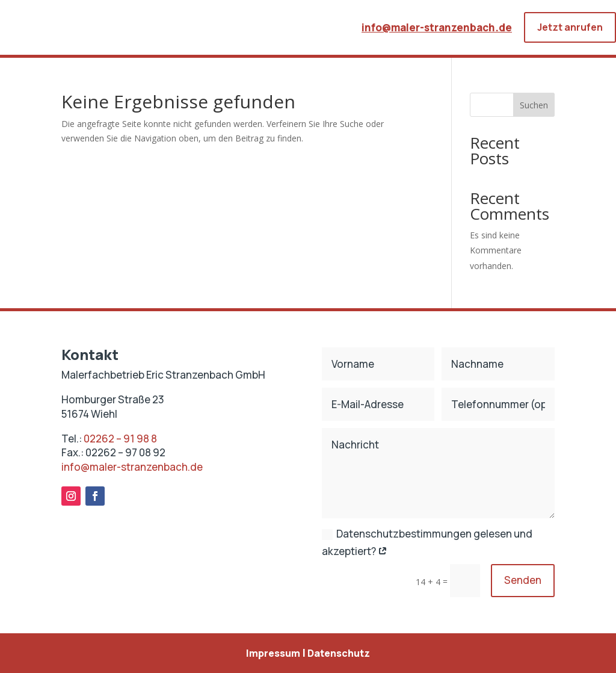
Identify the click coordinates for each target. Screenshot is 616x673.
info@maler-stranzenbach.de (437, 27)
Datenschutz (339, 653)
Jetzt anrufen (570, 27)
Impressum (273, 653)
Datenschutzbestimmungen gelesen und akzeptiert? (427, 542)
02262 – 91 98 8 (120, 439)
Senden (523, 580)
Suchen (534, 105)
